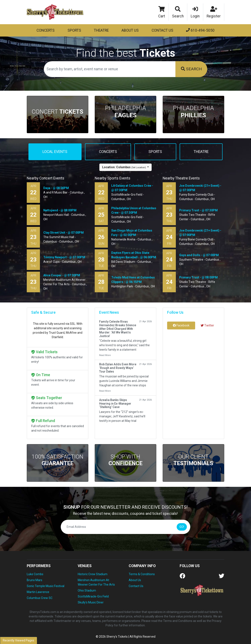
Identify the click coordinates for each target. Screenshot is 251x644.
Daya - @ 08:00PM (56, 188)
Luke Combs (35, 574)
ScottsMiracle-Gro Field (93, 596)
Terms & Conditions (142, 574)
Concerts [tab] (108, 152)
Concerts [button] (46, 30)
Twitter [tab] (207, 325)
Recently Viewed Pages (18, 640)
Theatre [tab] (201, 152)
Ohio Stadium (87, 590)
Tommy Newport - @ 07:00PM (64, 257)
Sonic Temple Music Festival (46, 586)
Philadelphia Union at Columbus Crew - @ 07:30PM (134, 210)
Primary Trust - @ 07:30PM (198, 210)
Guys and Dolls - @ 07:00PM (199, 255)
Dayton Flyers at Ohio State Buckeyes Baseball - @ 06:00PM (134, 255)
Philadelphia (125, 112)
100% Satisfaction (57, 460)
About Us (130, 30)
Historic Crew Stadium (93, 574)
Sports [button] (74, 30)
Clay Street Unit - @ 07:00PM (63, 233)
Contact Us (162, 30)
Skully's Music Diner (91, 602)
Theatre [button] (101, 30)
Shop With (125, 460)
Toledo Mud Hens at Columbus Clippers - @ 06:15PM (133, 280)
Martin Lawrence (38, 592)
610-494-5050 (200, 30)
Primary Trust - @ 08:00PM (198, 277)
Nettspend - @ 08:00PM (60, 210)
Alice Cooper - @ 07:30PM (62, 275)
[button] (178, 12)
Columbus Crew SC (40, 598)
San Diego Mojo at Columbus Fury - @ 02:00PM (132, 233)
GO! (182, 527)
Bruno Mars (35, 580)
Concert (57, 112)
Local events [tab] (55, 152)
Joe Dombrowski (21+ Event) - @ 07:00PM (200, 188)
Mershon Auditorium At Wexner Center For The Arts (96, 582)
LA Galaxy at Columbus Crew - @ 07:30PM (132, 188)
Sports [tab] (155, 152)
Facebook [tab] (181, 325)
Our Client (193, 460)
